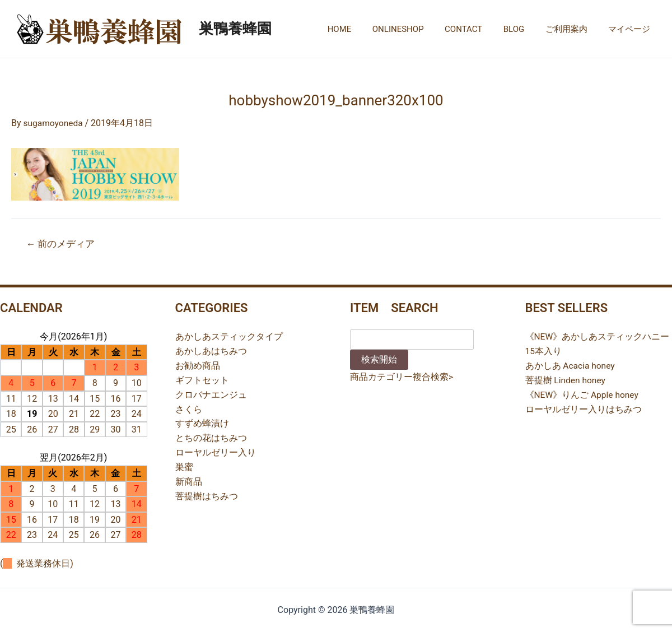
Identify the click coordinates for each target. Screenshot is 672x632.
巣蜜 (184, 465)
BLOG (525, 29)
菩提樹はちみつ (207, 494)
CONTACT (478, 29)
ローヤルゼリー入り (216, 451)
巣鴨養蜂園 (235, 29)
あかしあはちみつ (211, 351)
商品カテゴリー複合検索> (402, 377)
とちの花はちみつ (211, 437)
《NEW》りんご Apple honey (583, 394)
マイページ (631, 29)
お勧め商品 (198, 365)
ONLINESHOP (417, 29)
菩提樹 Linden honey (566, 380)
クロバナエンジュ (211, 394)
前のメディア (61, 243)
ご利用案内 (573, 29)
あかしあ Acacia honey (571, 365)
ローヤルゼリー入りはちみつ (584, 408)
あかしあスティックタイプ (229, 336)
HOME (363, 29)
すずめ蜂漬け (202, 423)
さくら (189, 408)
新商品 (189, 480)
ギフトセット (202, 380)
